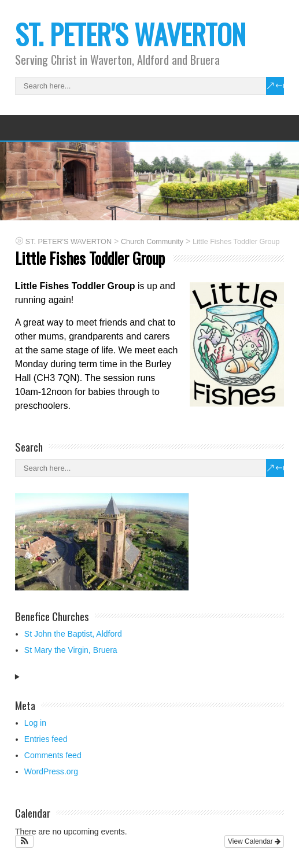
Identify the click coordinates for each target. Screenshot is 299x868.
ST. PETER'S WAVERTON (130, 34)
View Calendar (254, 841)
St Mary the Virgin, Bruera (71, 650)
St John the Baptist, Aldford (73, 634)
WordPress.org (51, 771)
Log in (35, 723)
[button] (25, 841)
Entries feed (46, 739)
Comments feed (53, 755)
